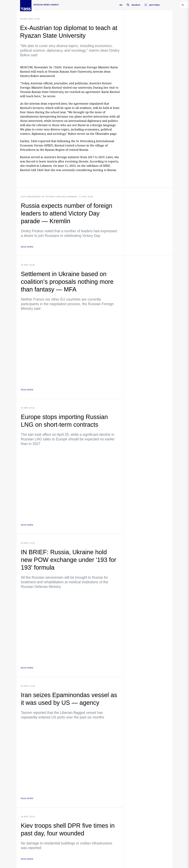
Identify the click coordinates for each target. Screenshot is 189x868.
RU (121, 5)
